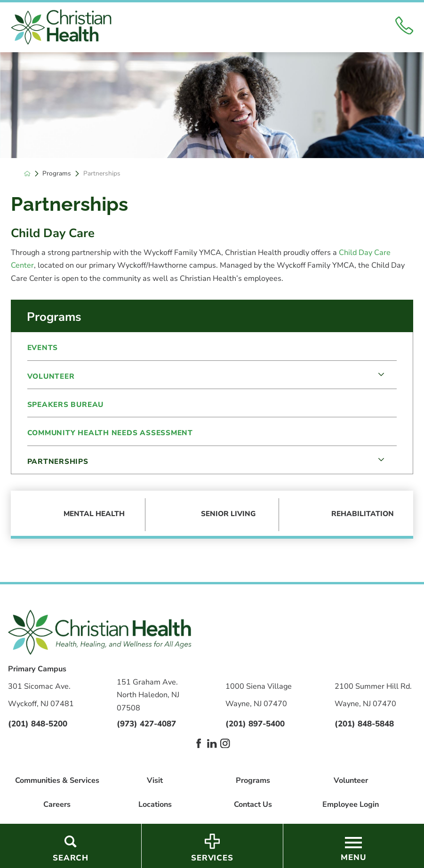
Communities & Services (57, 780)
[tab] (381, 375)
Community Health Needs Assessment (110, 433)
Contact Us (253, 804)
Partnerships (58, 461)
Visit (155, 780)
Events (43, 347)
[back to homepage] (27, 174)
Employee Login (351, 804)
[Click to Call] (404, 27)
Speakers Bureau (66, 404)
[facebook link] (199, 743)
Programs (57, 174)
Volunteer (51, 376)
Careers (57, 804)
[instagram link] (225, 743)
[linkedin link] (212, 743)
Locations (155, 804)
